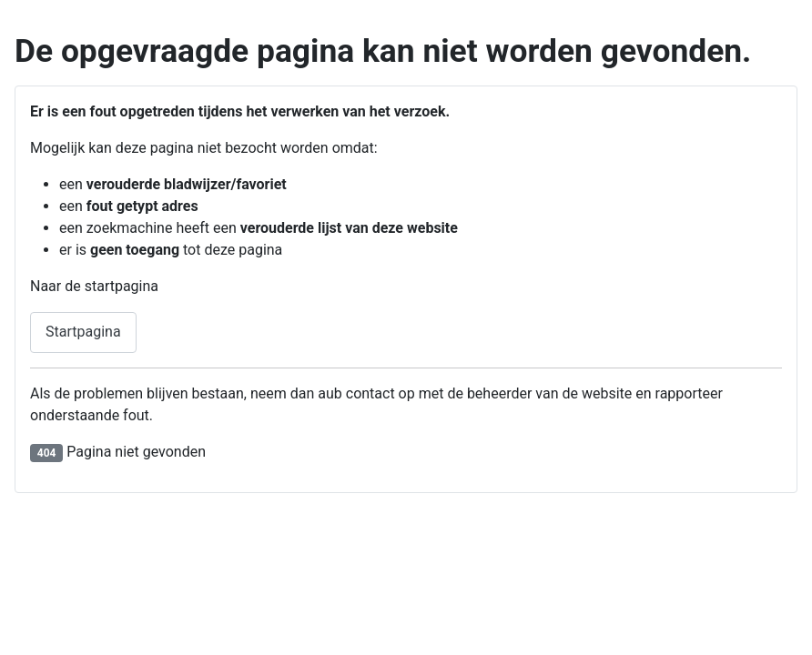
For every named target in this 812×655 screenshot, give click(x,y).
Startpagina (83, 332)
